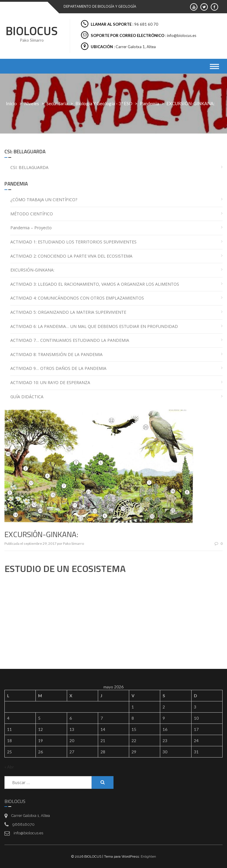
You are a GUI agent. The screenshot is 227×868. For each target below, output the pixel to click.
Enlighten (148, 856)
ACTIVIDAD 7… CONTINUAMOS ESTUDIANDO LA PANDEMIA (70, 340)
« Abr (9, 767)
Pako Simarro (73, 543)
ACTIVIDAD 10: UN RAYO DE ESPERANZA (50, 382)
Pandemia (149, 103)
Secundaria (57, 103)
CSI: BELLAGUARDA (29, 167)
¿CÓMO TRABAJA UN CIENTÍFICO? (44, 200)
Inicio (11, 103)
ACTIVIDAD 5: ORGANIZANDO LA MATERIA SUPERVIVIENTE (68, 312)
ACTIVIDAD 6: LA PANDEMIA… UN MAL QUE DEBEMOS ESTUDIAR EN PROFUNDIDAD (94, 326)
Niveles (32, 103)
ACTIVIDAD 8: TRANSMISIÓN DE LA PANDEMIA (56, 354)
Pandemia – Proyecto (31, 228)
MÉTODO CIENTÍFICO (32, 214)
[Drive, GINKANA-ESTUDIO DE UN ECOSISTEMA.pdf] (113, 618)
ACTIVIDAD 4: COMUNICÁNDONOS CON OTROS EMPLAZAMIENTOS (77, 298)
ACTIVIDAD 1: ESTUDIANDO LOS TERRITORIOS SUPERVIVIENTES (73, 242)
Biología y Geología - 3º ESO (104, 103)
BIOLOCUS (32, 31)
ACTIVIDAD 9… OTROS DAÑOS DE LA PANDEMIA (58, 368)
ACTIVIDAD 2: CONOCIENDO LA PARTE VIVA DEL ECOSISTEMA (71, 256)
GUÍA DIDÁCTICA (27, 397)
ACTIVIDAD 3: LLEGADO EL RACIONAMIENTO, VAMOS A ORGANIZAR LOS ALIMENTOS (95, 284)
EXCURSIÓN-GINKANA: (32, 270)
